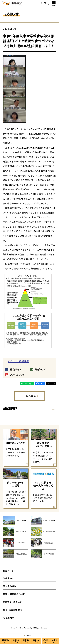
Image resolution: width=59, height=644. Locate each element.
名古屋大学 (9, 618)
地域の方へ (46, 641)
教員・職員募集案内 (13, 610)
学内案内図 (9, 578)
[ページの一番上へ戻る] (29, 636)
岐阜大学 (12, 3)
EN (45, 3)
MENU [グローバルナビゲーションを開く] (54, 4)
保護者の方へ (26, 641)
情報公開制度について (14, 594)
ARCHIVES (10, 409)
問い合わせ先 (10, 586)
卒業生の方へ (36, 641)
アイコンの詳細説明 (18, 361)
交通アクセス (9, 571)
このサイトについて (12, 602)
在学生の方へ (16, 641)
